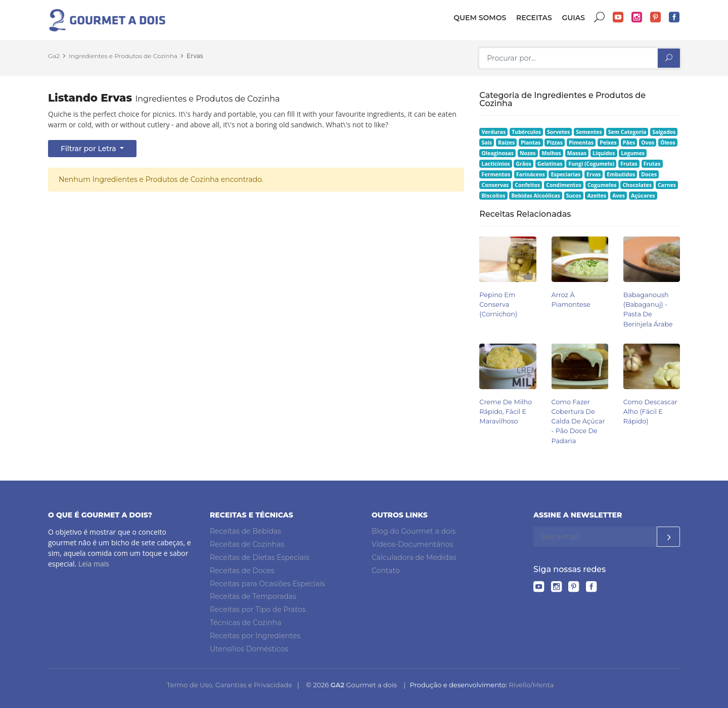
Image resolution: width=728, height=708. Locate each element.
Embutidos (621, 174)
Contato (386, 571)
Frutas (629, 164)
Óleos (668, 143)
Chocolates (637, 185)
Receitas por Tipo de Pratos (258, 609)
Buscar (600, 17)
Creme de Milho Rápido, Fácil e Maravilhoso (506, 412)
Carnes (667, 185)
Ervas (195, 56)
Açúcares (643, 196)
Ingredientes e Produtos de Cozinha (123, 56)
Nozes (528, 153)
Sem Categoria (627, 132)
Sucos (574, 196)
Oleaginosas (498, 153)
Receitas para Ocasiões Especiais (267, 584)
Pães (629, 143)
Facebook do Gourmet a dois (674, 17)
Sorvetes (558, 132)
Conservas (495, 185)
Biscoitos (494, 196)
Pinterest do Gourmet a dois (656, 17)
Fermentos (496, 174)
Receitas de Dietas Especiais (260, 557)
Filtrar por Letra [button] (89, 149)
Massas (577, 153)
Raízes (506, 143)
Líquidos (604, 153)
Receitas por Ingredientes (255, 636)
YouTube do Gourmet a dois (618, 17)
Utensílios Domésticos (249, 649)
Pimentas (581, 143)
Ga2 (54, 56)
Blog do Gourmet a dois (414, 531)
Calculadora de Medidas (414, 557)
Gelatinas (550, 164)
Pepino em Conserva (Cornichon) (498, 304)
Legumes (633, 153)
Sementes (589, 132)
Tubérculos (526, 132)
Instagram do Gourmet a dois (637, 17)
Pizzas (555, 143)
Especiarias (566, 174)
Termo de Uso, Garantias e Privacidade (230, 685)
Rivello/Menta (531, 685)
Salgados (664, 132)
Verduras (494, 132)
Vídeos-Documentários (412, 544)
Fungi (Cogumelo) (591, 164)
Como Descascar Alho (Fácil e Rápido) (650, 412)
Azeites (597, 196)
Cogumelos (602, 185)
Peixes (608, 143)
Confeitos (527, 185)
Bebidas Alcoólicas (535, 196)
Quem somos (480, 18)
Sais (487, 143)
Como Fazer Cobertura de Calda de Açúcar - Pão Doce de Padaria (578, 421)
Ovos (648, 143)
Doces (649, 174)
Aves (619, 196)
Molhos (552, 153)
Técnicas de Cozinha (245, 623)
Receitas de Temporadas (253, 596)
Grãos (523, 164)
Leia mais (94, 564)
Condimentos (564, 185)
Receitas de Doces (242, 571)
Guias (573, 18)
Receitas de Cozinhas (247, 544)
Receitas (534, 18)
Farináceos (531, 174)
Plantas (531, 143)
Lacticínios (496, 164)
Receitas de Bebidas (245, 531)
